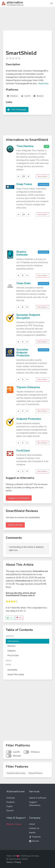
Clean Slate (23, 283)
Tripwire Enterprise (28, 387)
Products (11, 802)
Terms (9, 862)
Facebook (35, 837)
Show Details (43, 176)
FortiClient (23, 451)
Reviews (11, 646)
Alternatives (13, 641)
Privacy (18, 862)
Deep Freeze (24, 184)
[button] (52, 3)
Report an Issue (14, 824)
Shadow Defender (22, 253)
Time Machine (25, 146)
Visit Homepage (19, 110)
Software (11, 798)
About (32, 824)
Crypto (9, 806)
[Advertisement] (27, 20)
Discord (10, 811)
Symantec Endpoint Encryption (28, 316)
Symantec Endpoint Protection (23, 352)
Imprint (32, 833)
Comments (12, 670)
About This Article (16, 675)
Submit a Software (38, 798)
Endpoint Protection (29, 419)
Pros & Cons (13, 655)
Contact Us (34, 828)
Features (12, 651)
